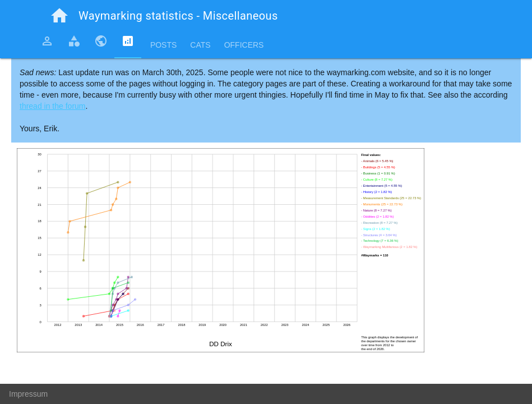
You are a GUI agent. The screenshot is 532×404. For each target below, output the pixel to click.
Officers (244, 45)
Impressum (28, 394)
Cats (200, 45)
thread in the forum (53, 106)
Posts (163, 45)
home (59, 16)
